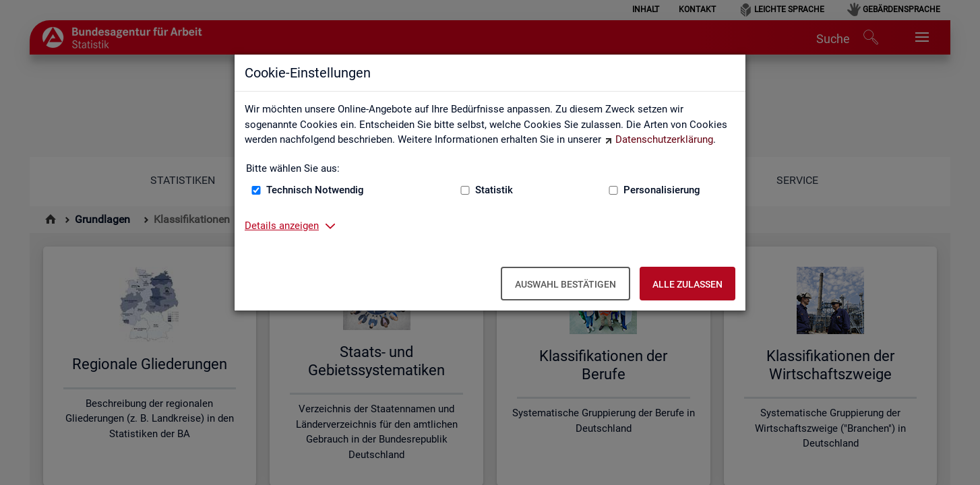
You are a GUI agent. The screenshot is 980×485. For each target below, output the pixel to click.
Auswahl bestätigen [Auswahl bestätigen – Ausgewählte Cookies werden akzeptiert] (565, 284)
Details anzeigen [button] (282, 226)
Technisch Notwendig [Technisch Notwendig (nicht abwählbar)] (315, 190)
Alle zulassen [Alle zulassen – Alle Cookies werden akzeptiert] (687, 284)
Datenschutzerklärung (664, 139)
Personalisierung (662, 190)
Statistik (494, 190)
